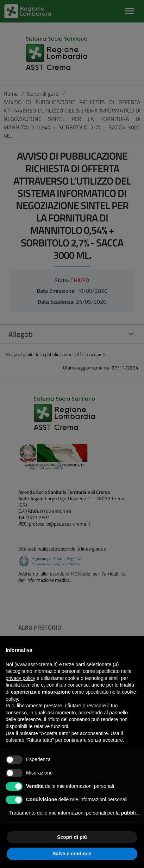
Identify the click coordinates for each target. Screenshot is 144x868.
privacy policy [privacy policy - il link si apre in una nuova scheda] (20, 678)
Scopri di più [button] (72, 837)
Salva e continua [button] (72, 854)
